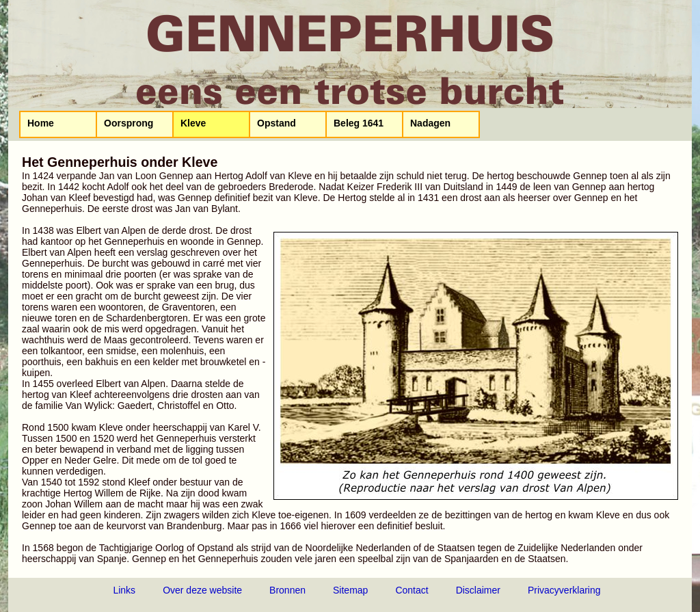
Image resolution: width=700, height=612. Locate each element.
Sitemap (350, 590)
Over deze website (202, 590)
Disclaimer (478, 590)
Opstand (277, 123)
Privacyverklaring (564, 590)
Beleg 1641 (359, 123)
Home (41, 123)
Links (124, 590)
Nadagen (430, 123)
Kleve (193, 123)
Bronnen (287, 590)
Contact (412, 590)
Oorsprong (129, 123)
